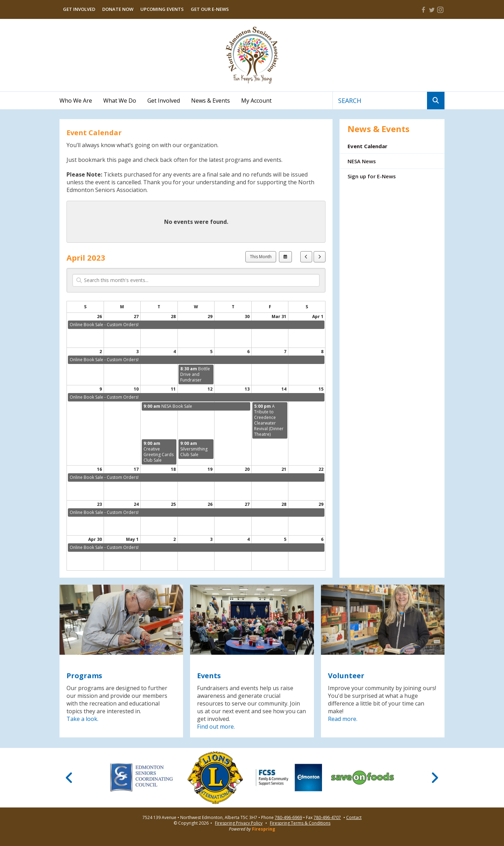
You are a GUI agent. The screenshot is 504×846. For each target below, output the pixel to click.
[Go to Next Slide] (435, 778)
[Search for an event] (196, 280)
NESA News (362, 161)
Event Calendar (367, 146)
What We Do (120, 101)
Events (209, 676)
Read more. (343, 719)
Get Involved (79, 9)
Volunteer (346, 676)
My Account (256, 101)
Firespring (264, 829)
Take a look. (82, 719)
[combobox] (380, 101)
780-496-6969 (288, 818)
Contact (354, 818)
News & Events (211, 101)
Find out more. (216, 727)
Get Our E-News (210, 9)
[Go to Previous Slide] (69, 778)
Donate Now (118, 9)
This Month (261, 257)
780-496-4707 (327, 818)
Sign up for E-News (372, 176)
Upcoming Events (162, 9)
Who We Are (76, 101)
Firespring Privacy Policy (239, 823)
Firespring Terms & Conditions (300, 823)
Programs (84, 676)
